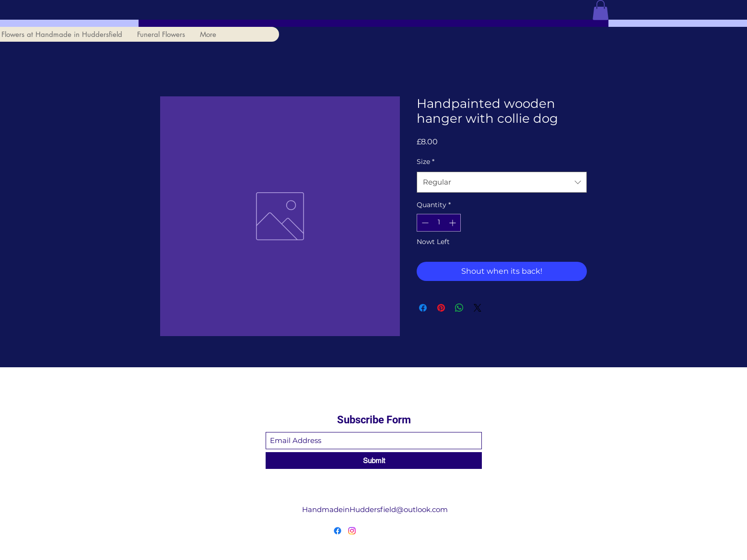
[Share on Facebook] (423, 308)
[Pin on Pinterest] (441, 308)
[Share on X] (478, 308)
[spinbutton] (439, 223)
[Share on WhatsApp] (459, 308)
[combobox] (502, 182)
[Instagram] (352, 531)
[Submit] (374, 461)
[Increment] (453, 223)
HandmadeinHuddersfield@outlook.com (375, 509)
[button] (601, 10)
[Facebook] (338, 531)
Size (426, 162)
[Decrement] (424, 223)
